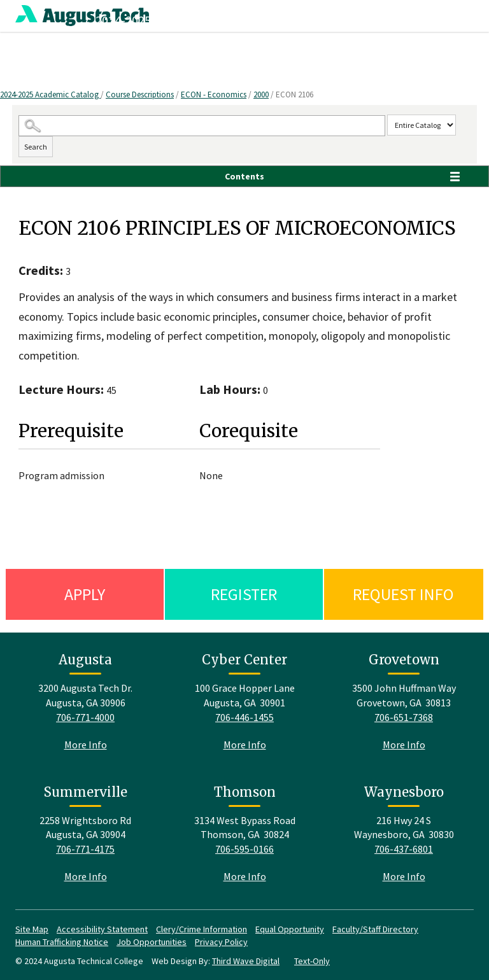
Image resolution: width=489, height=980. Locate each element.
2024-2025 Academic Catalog (50, 94)
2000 (261, 94)
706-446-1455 (244, 717)
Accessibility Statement (102, 929)
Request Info (403, 594)
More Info (86, 745)
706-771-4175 (85, 849)
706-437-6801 (404, 849)
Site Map (32, 929)
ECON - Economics (214, 94)
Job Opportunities (152, 942)
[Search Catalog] (202, 126)
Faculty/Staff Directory (375, 929)
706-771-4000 (85, 717)
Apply (85, 594)
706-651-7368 (404, 717)
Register (244, 594)
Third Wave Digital (246, 961)
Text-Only (312, 961)
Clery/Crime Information (202, 929)
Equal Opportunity (290, 929)
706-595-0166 (244, 849)
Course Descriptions (140, 94)
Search (36, 147)
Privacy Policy (221, 942)
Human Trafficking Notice (62, 942)
